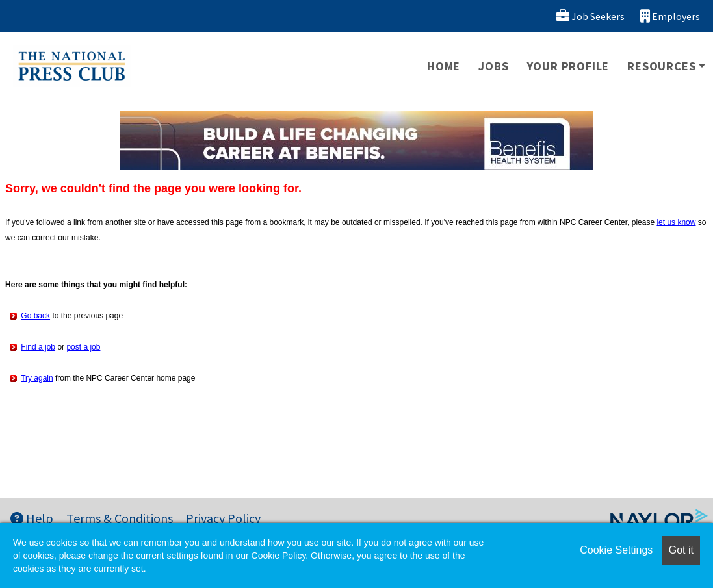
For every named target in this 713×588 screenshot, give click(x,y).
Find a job (38, 347)
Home (444, 66)
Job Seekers (590, 16)
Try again (37, 378)
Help (32, 518)
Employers (670, 16)
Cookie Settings (616, 550)
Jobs (493, 66)
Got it (681, 550)
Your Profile (568, 66)
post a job (83, 347)
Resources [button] (661, 66)
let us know (676, 222)
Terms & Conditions (120, 518)
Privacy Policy (223, 518)
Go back (35, 316)
